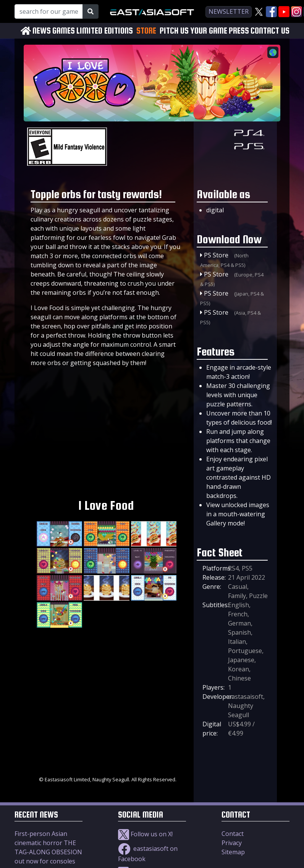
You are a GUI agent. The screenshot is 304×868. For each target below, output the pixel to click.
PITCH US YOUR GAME (193, 31)
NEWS (42, 31)
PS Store (216, 255)
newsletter (229, 11)
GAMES (64, 31)
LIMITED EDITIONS (105, 31)
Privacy (232, 843)
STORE (146, 31)
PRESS (239, 31)
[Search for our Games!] (49, 11)
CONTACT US (270, 31)
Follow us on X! (145, 834)
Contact (233, 834)
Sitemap (233, 852)
